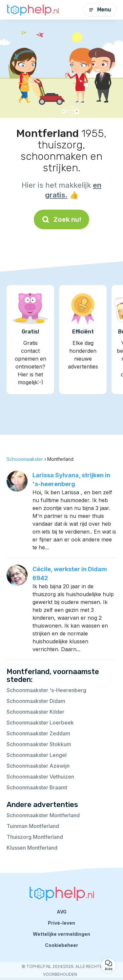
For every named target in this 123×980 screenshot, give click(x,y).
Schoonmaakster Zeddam (38, 733)
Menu (100, 10)
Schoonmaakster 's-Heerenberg (46, 690)
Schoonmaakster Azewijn (38, 766)
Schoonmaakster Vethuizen (40, 777)
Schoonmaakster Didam (36, 701)
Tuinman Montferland (33, 826)
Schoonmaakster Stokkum (39, 744)
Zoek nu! (61, 219)
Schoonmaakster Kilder (35, 712)
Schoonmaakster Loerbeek (40, 723)
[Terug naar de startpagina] (33, 10)
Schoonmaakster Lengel (37, 755)
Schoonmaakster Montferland (43, 815)
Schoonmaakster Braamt (37, 787)
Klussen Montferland (32, 848)
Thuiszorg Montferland (35, 837)
